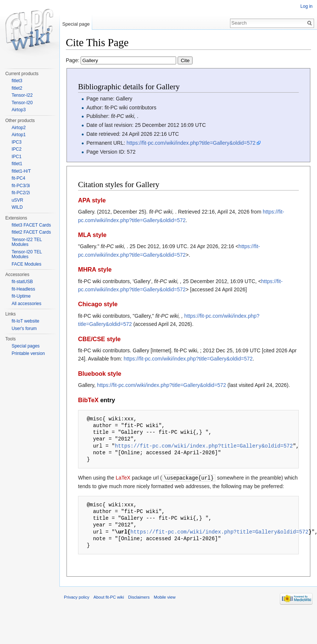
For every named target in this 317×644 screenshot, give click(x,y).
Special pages (25, 346)
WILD (17, 207)
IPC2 (17, 149)
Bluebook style (100, 374)
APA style (92, 200)
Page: (129, 60)
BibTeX (88, 400)
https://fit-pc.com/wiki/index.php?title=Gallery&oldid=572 (191, 143)
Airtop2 (19, 128)
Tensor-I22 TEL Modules (27, 242)
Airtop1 (19, 135)
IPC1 (17, 157)
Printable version (28, 353)
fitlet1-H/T (21, 171)
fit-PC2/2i (21, 193)
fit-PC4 (18, 178)
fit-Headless (23, 289)
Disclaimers (139, 597)
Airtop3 (19, 110)
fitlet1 (17, 164)
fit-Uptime (21, 296)
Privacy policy (77, 597)
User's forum (24, 329)
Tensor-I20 (22, 103)
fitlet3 (17, 81)
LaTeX (123, 478)
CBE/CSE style (99, 339)
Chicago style (98, 304)
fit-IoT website (25, 321)
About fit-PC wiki (109, 597)
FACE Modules (26, 264)
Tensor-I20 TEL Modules (27, 254)
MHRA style (95, 269)
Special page (76, 24)
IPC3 (17, 142)
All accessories (26, 304)
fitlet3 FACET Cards (31, 225)
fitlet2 (17, 88)
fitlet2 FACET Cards (31, 232)
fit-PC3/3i (21, 186)
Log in (306, 6)
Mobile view (165, 597)
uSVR (17, 200)
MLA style (92, 235)
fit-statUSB (22, 282)
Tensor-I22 (22, 95)
